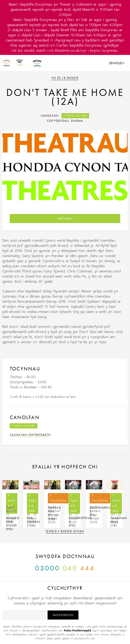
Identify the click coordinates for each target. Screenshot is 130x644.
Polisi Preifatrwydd (77, 630)
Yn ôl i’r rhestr (65, 78)
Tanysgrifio (63, 615)
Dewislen (116, 63)
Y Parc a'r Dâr (75, 116)
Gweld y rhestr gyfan (65, 531)
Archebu (65, 219)
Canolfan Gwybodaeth (30, 435)
